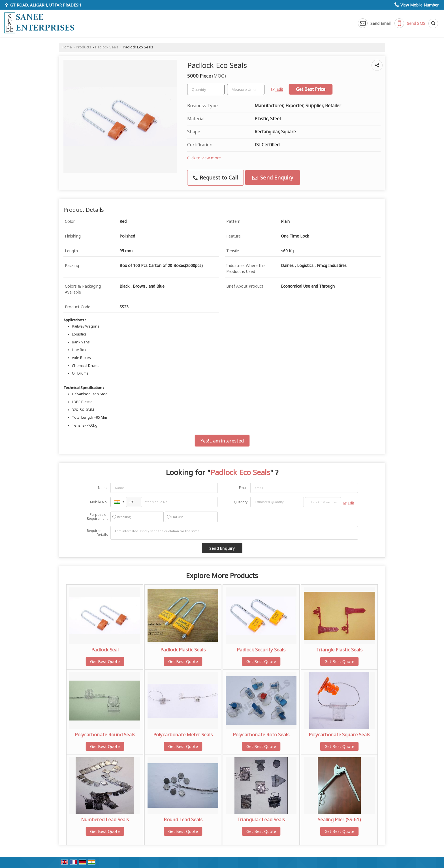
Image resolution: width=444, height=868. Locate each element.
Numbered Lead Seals (105, 819)
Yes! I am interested (222, 441)
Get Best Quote (105, 661)
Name (103, 488)
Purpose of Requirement (97, 517)
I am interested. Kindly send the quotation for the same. (234, 533)
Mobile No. (99, 502)
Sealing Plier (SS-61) (339, 819)
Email (243, 488)
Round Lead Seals (183, 819)
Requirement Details (97, 533)
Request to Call (215, 177)
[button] (420, 5)
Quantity (241, 502)
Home (67, 47)
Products (84, 47)
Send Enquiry (273, 177)
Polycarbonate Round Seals (105, 735)
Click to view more (204, 158)
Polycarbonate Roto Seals (261, 735)
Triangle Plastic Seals (339, 650)
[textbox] (246, 89)
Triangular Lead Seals (261, 819)
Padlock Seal (105, 650)
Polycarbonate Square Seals (339, 735)
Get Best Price (311, 89)
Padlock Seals (107, 47)
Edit (277, 89)
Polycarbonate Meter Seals (183, 735)
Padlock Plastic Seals (183, 650)
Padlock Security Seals (261, 650)
